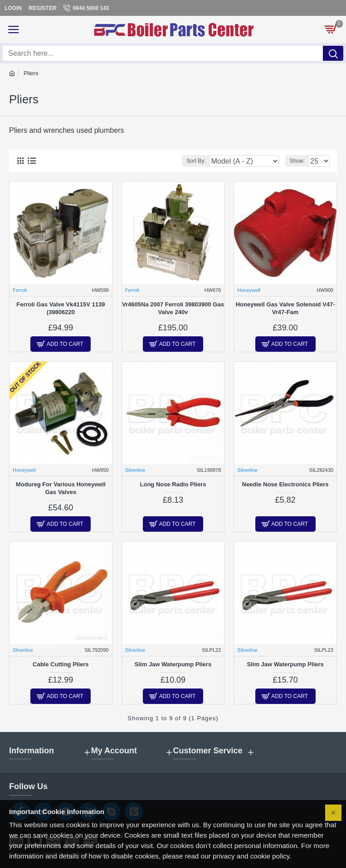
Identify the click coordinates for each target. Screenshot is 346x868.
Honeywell (249, 290)
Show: (297, 161)
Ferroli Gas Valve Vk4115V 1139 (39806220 (61, 308)
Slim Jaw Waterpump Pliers (173, 664)
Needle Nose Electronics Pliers (285, 484)
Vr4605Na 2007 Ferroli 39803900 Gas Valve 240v (173, 308)
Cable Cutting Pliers (61, 664)
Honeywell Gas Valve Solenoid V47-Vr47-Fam (285, 308)
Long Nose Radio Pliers (173, 484)
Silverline (135, 470)
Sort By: (196, 161)
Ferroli (20, 290)
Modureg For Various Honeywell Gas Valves (61, 488)
